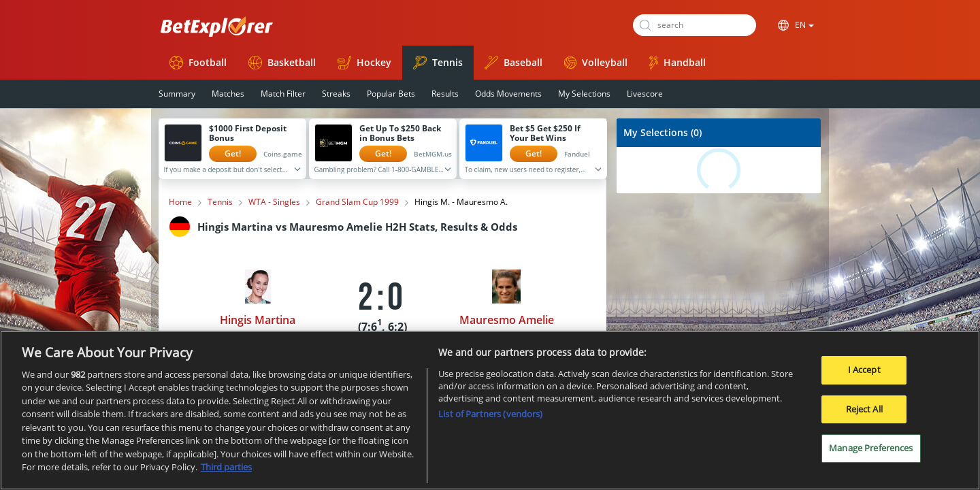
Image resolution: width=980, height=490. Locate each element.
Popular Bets (391, 94)
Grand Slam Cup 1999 (357, 202)
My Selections (584, 94)
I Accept (864, 370)
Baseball (513, 63)
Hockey (364, 63)
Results (445, 94)
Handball (677, 63)
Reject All (864, 409)
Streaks (336, 94)
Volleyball (596, 62)
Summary (177, 94)
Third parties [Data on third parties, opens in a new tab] (226, 467)
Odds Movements (508, 94)
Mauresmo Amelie (507, 320)
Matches (228, 94)
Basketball (282, 63)
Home (180, 202)
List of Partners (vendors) (490, 414)
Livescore (645, 94)
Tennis (438, 63)
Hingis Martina (258, 320)
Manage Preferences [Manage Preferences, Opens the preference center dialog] (871, 448)
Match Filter (283, 94)
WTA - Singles (274, 202)
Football (198, 63)
